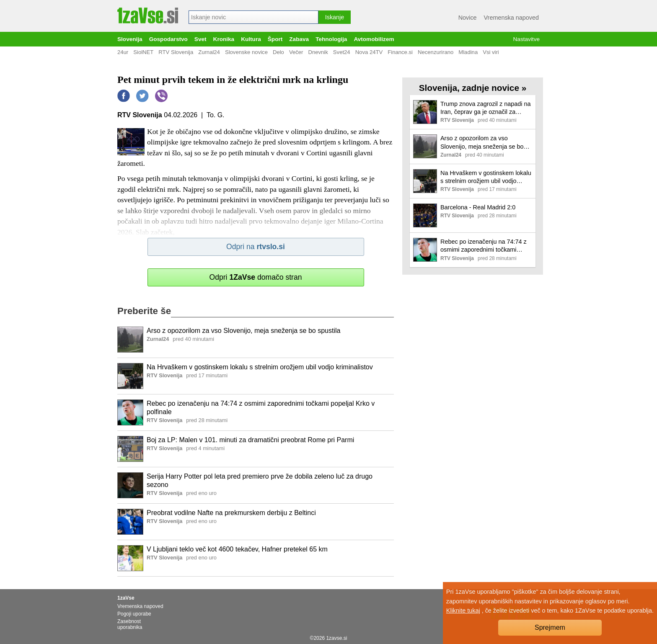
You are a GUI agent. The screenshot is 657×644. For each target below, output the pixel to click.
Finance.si (400, 52)
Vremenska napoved (511, 18)
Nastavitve (526, 39)
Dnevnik (318, 52)
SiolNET (143, 52)
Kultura (251, 39)
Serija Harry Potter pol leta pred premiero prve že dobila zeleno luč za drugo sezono (260, 481)
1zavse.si (336, 638)
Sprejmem (550, 627)
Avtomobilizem (374, 39)
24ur (123, 52)
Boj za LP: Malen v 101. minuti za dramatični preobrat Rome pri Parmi (250, 440)
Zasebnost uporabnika (130, 624)
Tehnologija (331, 39)
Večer (296, 52)
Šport (275, 39)
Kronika (224, 39)
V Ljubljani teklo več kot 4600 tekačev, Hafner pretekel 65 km (237, 549)
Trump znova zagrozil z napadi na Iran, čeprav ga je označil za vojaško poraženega (485, 108)
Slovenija (130, 39)
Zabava (299, 39)
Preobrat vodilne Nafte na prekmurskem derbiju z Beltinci (231, 513)
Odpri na (256, 247)
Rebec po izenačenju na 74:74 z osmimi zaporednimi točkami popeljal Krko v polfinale (261, 408)
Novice (468, 18)
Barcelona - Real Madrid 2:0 (478, 207)
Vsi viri (491, 52)
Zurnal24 (209, 52)
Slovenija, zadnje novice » (473, 88)
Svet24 (342, 52)
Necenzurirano (436, 52)
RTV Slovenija (176, 52)
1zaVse (126, 598)
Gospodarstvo (168, 39)
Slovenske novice (246, 52)
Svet (200, 39)
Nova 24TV (369, 52)
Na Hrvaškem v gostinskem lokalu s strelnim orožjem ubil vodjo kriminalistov (260, 367)
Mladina (468, 52)
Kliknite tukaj (463, 611)
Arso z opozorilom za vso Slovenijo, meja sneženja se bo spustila (243, 331)
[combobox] (253, 17)
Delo (278, 52)
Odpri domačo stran (255, 277)
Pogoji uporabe (134, 614)
